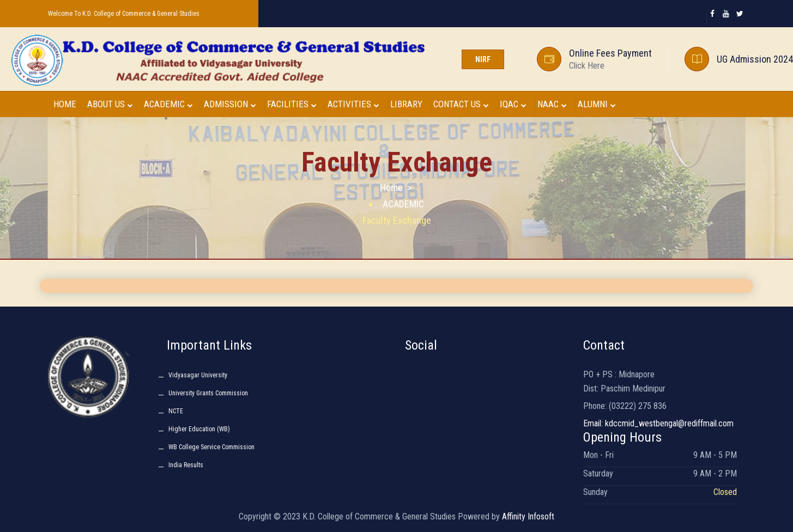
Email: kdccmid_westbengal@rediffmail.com (658, 423)
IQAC (513, 104)
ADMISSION (230, 104)
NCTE (176, 411)
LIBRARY (406, 104)
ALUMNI (597, 104)
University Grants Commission (208, 393)
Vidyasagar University (198, 375)
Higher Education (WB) (199, 429)
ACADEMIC (168, 104)
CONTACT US (461, 104)
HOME (65, 104)
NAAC (552, 104)
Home (391, 188)
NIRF (483, 59)
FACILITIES (292, 104)
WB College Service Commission (211, 447)
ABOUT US (110, 104)
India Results (186, 465)
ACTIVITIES (353, 104)
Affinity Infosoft (528, 516)
